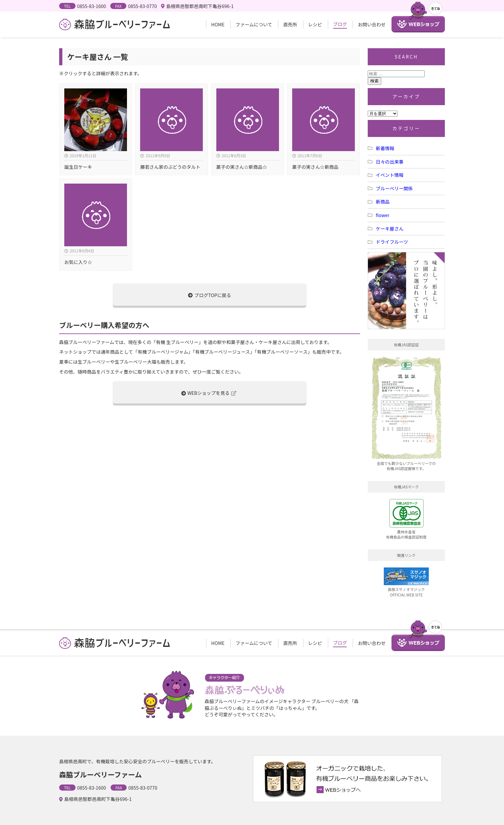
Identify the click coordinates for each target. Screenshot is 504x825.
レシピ (315, 24)
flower (382, 215)
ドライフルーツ (392, 242)
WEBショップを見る (209, 393)
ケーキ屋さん (390, 228)
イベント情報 (390, 175)
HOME (218, 24)
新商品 (383, 201)
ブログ (340, 24)
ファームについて (254, 24)
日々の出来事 (390, 162)
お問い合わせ (372, 24)
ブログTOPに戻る (210, 295)
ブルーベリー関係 (394, 188)
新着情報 (385, 148)
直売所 (290, 24)
